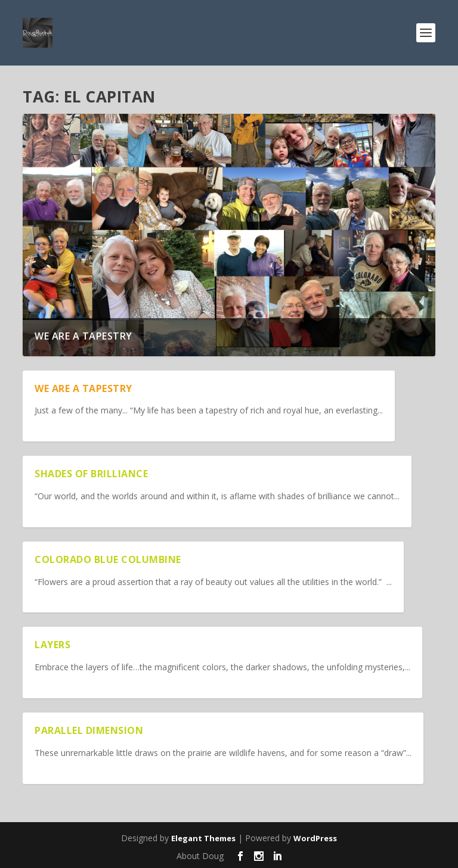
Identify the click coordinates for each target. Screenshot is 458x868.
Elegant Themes (203, 838)
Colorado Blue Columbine (108, 559)
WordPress (315, 838)
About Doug (200, 856)
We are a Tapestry (83, 336)
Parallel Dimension (89, 730)
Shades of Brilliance (91, 474)
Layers (52, 645)
